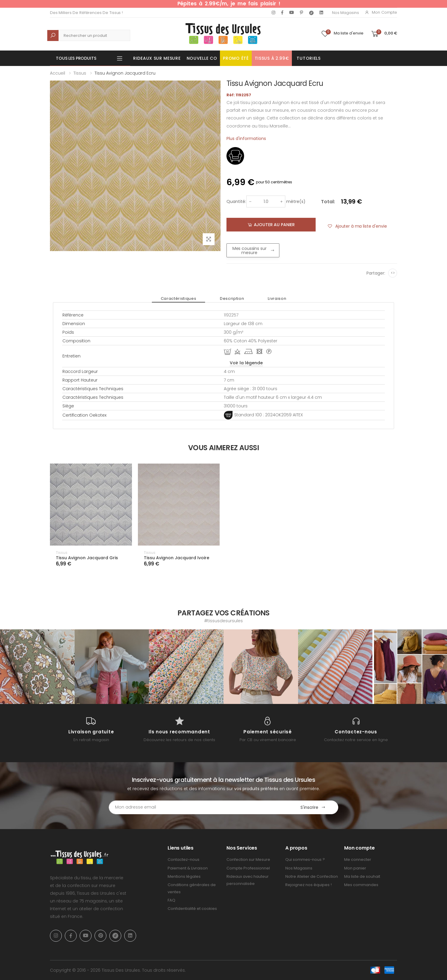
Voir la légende (246, 363)
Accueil (58, 73)
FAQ (171, 900)
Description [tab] (232, 298)
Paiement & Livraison (188, 868)
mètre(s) (296, 201)
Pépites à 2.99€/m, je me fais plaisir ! (229, 4)
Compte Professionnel (248, 868)
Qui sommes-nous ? (305, 860)
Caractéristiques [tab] (178, 298)
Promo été (236, 58)
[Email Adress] (198, 807)
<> (393, 273)
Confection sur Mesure (248, 860)
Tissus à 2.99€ (272, 58)
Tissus (80, 73)
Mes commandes (361, 885)
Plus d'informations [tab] (246, 138)
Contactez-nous (184, 860)
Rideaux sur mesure (157, 58)
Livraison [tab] (277, 298)
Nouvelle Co (202, 58)
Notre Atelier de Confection (312, 876)
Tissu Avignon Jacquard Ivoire (177, 558)
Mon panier (355, 868)
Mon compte (381, 12)
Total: (328, 202)
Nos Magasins (345, 13)
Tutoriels (309, 58)
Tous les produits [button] (76, 58)
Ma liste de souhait (362, 876)
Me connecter (358, 860)
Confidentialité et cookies (192, 909)
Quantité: (236, 201)
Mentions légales (184, 876)
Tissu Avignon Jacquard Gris (87, 558)
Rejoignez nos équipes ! (309, 885)
